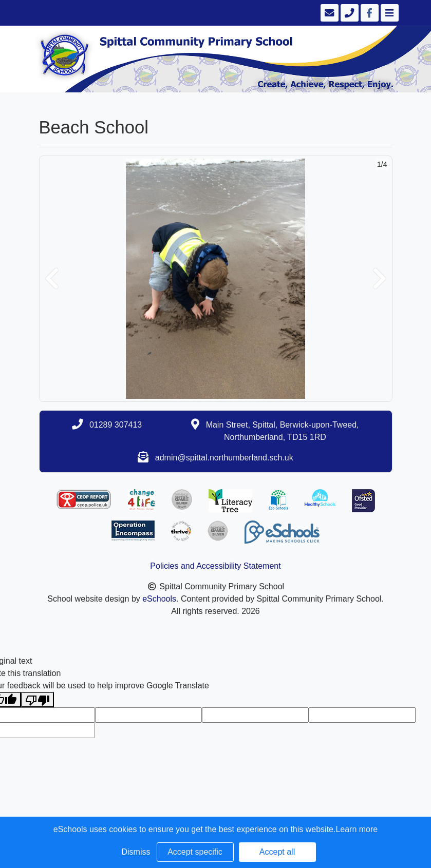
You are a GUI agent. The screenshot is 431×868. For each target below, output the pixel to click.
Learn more (357, 829)
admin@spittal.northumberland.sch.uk (224, 458)
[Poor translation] (38, 700)
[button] (52, 279)
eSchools (159, 599)
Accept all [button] (277, 852)
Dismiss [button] (136, 852)
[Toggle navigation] (389, 13)
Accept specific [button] (195, 852)
